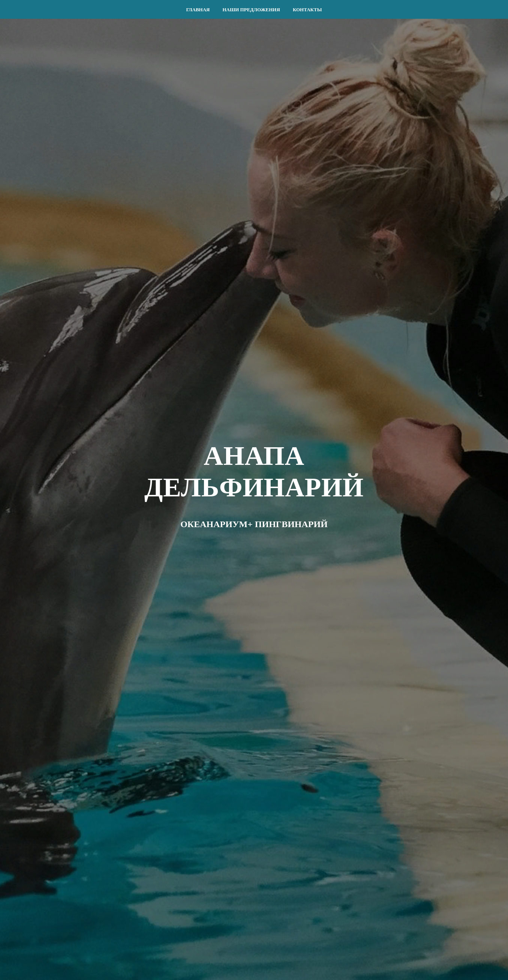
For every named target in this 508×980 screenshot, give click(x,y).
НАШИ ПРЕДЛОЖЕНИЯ (251, 10)
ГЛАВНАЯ (198, 10)
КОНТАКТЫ (307, 10)
